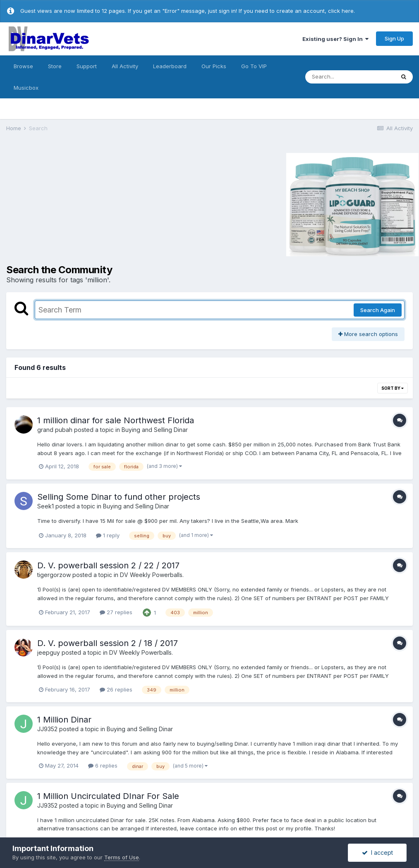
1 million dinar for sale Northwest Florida (116, 420)
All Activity (125, 66)
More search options (368, 334)
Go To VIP (254, 66)
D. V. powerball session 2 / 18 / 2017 (108, 643)
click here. (341, 11)
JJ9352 (47, 729)
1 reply (108, 535)
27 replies (116, 612)
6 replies (103, 765)
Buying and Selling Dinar (155, 430)
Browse (23, 66)
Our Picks (214, 66)
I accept (377, 852)
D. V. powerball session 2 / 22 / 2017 (108, 565)
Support (87, 66)
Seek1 (45, 506)
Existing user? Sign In (335, 39)
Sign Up (394, 38)
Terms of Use (122, 857)
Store (55, 66)
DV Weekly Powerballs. (152, 575)
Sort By (393, 388)
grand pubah (55, 430)
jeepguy (49, 652)
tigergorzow (54, 575)
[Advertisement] (76, 203)
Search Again (378, 310)
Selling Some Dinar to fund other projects (119, 497)
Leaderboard (170, 66)
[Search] (350, 77)
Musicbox (26, 88)
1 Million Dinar (64, 720)
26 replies (116, 689)
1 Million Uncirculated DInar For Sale (108, 796)
